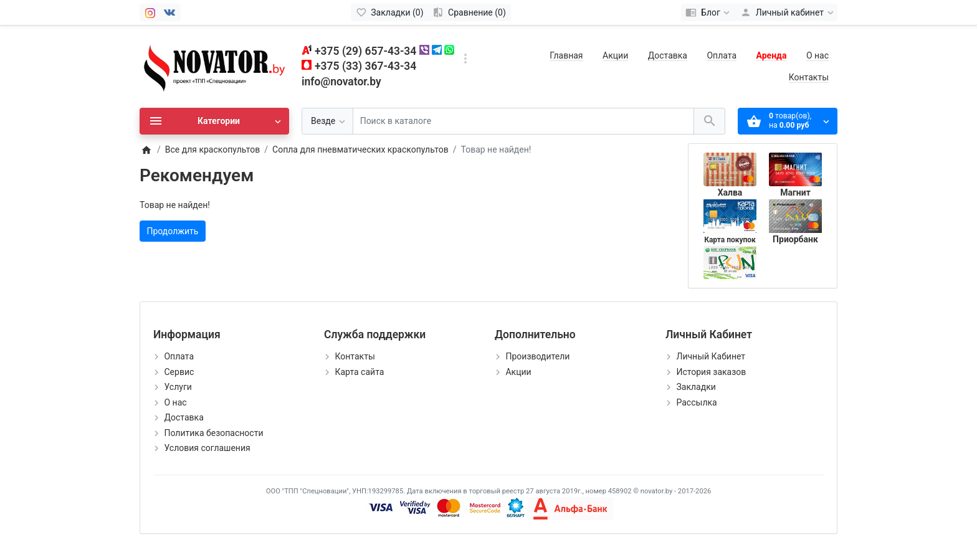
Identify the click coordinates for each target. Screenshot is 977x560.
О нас (817, 55)
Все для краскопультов (213, 149)
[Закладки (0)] (390, 12)
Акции (615, 55)
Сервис (179, 372)
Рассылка (696, 402)
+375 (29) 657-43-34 (365, 51)
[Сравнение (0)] (469, 12)
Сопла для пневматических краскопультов (360, 149)
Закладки (696, 387)
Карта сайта (359, 372)
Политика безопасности (213, 433)
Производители (537, 356)
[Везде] (327, 121)
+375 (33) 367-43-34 (365, 66)
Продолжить (173, 231)
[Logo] (214, 66)
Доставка (668, 55)
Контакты (809, 77)
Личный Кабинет (711, 356)
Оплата (722, 55)
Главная (566, 55)
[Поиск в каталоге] (523, 121)
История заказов (711, 372)
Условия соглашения (207, 448)
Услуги (178, 387)
